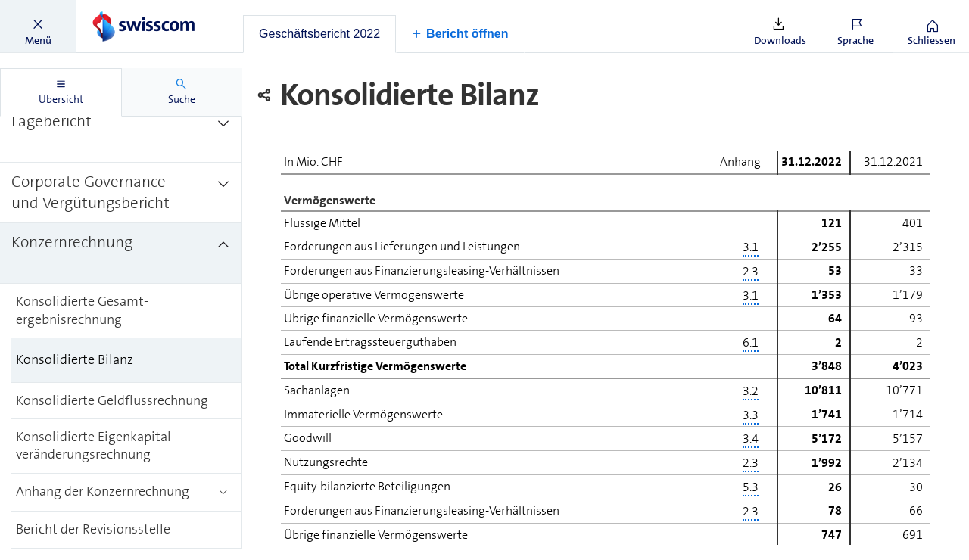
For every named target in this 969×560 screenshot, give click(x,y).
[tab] (319, 34)
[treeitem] (121, 132)
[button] (38, 26)
